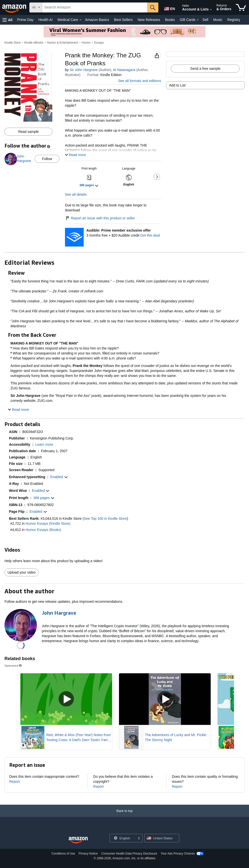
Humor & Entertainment (62, 43)
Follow (47, 159)
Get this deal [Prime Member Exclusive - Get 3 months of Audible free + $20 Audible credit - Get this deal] (150, 230)
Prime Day (25, 20)
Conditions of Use (63, 849)
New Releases (149, 20)
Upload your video (22, 567)
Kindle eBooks (34, 43)
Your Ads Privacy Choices (178, 849)
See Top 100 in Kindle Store (105, 514)
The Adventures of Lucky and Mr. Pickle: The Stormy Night (176, 732)
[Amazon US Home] (78, 835)
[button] (7, 20)
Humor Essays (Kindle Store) (48, 519)
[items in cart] (241, 7)
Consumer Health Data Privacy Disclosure (129, 849)
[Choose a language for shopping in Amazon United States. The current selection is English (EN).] (168, 8)
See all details (76, 189)
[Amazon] (15, 7)
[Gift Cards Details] (198, 20)
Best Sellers (123, 20)
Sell (205, 20)
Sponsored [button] (13, 660)
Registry (234, 20)
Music (218, 20)
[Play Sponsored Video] (66, 694)
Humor (86, 43)
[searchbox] (95, 7)
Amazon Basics (97, 20)
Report (14, 777)
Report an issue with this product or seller (100, 213)
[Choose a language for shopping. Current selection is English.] (123, 833)
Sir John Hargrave (84, 70)
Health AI (45, 20)
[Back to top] (124, 811)
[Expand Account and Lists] (211, 10)
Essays (99, 43)
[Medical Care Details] (80, 20)
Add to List (177, 85)
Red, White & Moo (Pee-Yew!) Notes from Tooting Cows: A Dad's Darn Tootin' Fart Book (79, 733)
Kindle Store (13, 43)
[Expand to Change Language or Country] (139, 834)
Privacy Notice (88, 849)
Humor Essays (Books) (43, 525)
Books (170, 20)
